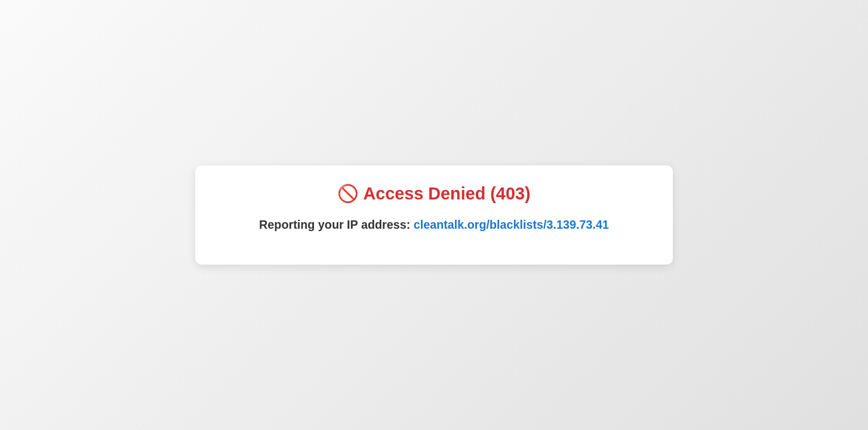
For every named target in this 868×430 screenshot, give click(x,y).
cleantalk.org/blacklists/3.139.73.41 (511, 225)
